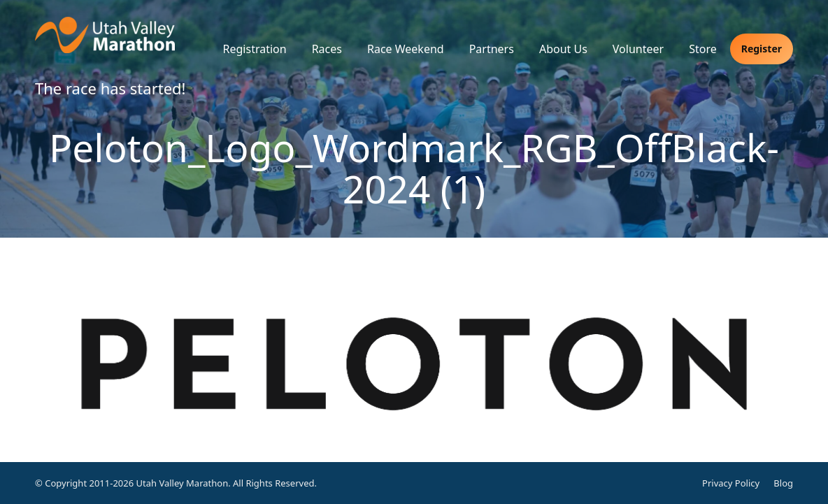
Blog (783, 483)
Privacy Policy (731, 483)
